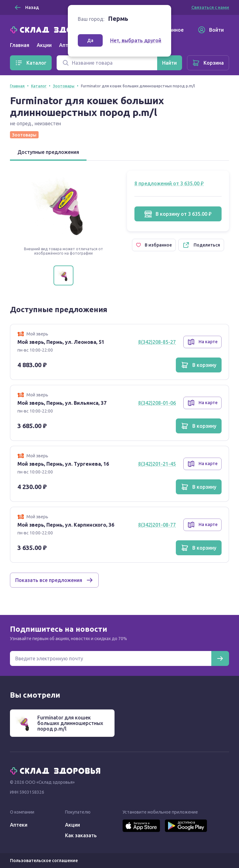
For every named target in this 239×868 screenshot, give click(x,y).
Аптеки (19, 825)
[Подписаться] (220, 658)
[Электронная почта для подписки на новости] (111, 658)
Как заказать (81, 835)
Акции (44, 45)
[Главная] (57, 29)
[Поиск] (107, 63)
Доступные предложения (48, 152)
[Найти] (169, 63)
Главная (20, 45)
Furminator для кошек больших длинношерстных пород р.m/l (70, 723)
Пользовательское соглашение (44, 861)
